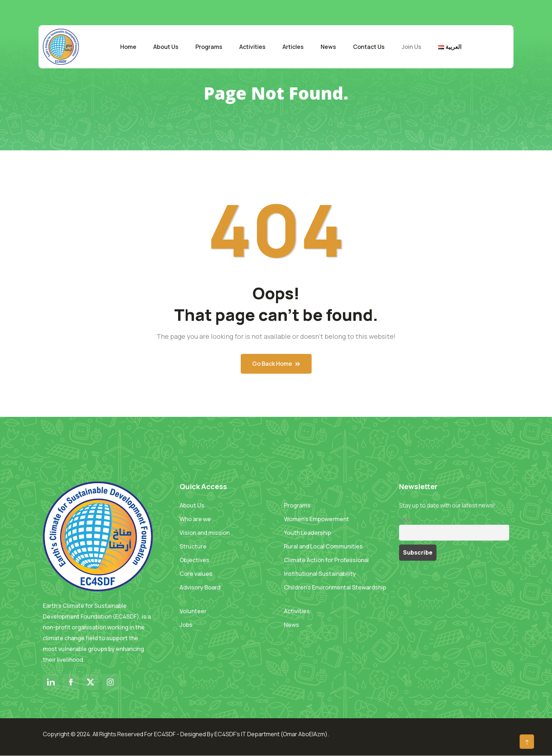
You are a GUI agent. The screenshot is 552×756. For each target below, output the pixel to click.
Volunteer (193, 611)
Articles (293, 47)
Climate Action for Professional (326, 560)
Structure (193, 546)
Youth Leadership (307, 533)
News (328, 47)
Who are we (195, 519)
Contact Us (369, 47)
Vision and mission (205, 533)
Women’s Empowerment (316, 519)
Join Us (411, 47)
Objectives (194, 560)
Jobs (186, 625)
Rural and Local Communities (323, 546)
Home (128, 47)
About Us (166, 47)
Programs (209, 47)
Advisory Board (200, 587)
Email (405, 520)
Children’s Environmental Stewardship (335, 587)
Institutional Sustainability (320, 574)
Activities (252, 47)
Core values (196, 574)
